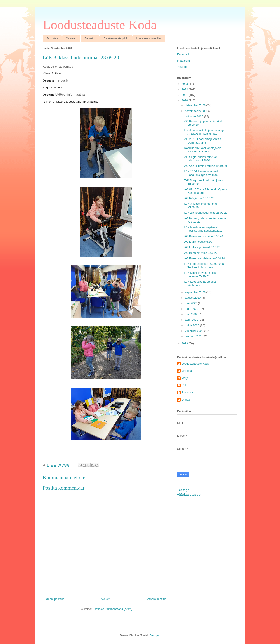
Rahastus (90, 38)
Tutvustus (52, 38)
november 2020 (195, 111)
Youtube (182, 67)
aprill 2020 (192, 320)
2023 (185, 84)
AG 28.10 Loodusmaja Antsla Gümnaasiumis (203, 141)
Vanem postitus (157, 599)
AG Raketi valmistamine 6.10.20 (205, 258)
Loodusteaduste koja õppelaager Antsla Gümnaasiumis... (205, 132)
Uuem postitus (55, 599)
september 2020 (196, 292)
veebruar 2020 (195, 331)
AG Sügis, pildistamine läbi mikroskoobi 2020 (201, 159)
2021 (185, 95)
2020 (185, 100)
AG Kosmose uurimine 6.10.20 (204, 236)
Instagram (184, 61)
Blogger (155, 635)
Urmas (186, 400)
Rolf (184, 385)
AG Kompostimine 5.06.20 (201, 253)
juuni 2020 (192, 309)
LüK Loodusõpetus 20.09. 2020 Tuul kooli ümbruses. (204, 266)
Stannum (187, 392)
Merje (185, 378)
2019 (185, 343)
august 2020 (193, 298)
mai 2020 (191, 314)
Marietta (187, 371)
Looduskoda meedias (149, 38)
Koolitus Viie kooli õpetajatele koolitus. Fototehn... (203, 150)
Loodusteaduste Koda (100, 25)
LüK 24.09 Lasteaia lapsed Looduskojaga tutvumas (201, 173)
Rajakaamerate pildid (116, 38)
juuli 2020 (192, 303)
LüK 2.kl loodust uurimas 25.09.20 (206, 213)
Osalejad (71, 38)
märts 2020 (193, 325)
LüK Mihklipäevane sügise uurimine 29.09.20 (201, 274)
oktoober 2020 (195, 116)
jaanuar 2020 (194, 336)
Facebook (183, 54)
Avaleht (106, 599)
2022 (185, 89)
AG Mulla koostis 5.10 (198, 242)
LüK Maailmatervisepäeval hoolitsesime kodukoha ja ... (203, 229)
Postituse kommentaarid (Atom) (112, 609)
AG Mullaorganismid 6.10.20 (202, 247)
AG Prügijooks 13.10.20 (199, 198)
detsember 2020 (196, 105)
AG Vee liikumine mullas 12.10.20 (205, 166)
